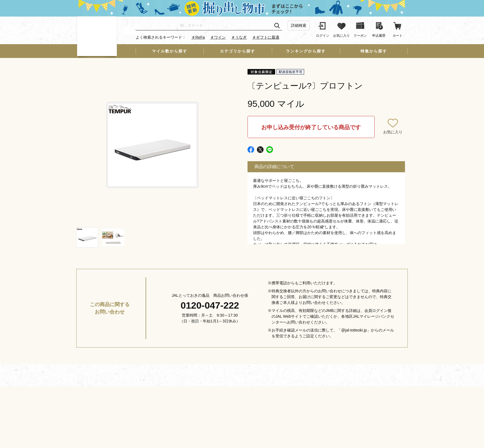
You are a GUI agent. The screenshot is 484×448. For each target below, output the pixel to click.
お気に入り (393, 132)
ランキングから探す (306, 51)
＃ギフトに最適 (266, 37)
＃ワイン (218, 37)
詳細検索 (299, 25)
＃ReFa (198, 37)
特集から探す (374, 51)
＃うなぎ (239, 37)
